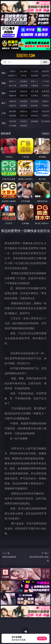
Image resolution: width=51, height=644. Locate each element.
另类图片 (45, 106)
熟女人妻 (13, 86)
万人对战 (35, 71)
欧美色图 (35, 101)
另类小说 (24, 116)
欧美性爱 (45, 91)
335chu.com (26, 56)
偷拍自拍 (24, 91)
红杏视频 (13, 126)
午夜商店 (24, 121)
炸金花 (24, 76)
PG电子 (13, 71)
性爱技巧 (45, 116)
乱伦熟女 (35, 96)
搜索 (45, 62)
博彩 (4, 73)
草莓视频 (35, 121)
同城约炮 (13, 121)
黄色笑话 (35, 116)
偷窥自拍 (13, 101)
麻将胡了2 (13, 76)
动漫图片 (45, 101)
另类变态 (45, 96)
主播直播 (35, 86)
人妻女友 (35, 111)
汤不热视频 (45, 121)
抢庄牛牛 (45, 76)
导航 (4, 123)
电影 (4, 93)
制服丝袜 (13, 96)
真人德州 (24, 71)
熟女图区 (35, 106)
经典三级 (24, 96)
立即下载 (42, 638)
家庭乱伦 (24, 111)
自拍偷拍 (24, 81)
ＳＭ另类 (45, 86)
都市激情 (13, 111)
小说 (4, 113)
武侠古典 (45, 111)
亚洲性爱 (13, 91)
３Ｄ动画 (45, 81)
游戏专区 (45, 71)
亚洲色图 (24, 101)
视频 (4, 83)
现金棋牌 (35, 76)
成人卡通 (35, 91)
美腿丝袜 (13, 106)
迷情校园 (13, 116)
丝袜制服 (24, 86)
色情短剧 (24, 126)
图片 (4, 103)
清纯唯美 (24, 106)
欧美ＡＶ (35, 81)
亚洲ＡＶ (13, 81)
